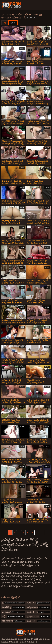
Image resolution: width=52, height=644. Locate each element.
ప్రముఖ (13, 23)
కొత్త (5, 23)
